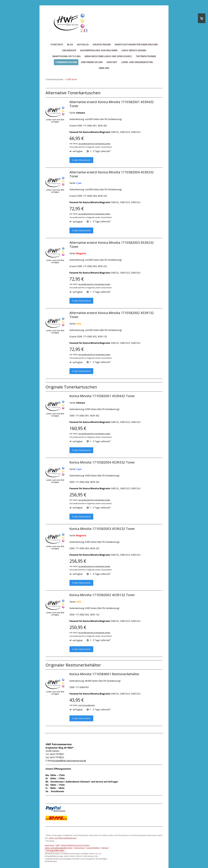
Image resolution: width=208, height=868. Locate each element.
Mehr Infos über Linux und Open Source (108, 56)
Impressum (49, 845)
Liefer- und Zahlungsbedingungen (63, 838)
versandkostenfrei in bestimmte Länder (94, 144)
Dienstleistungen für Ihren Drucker (136, 45)
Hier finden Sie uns (92, 62)
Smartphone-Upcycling (66, 56)
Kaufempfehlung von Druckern (99, 50)
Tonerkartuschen (66, 62)
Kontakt (112, 62)
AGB (58, 845)
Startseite (57, 45)
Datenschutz (79, 848)
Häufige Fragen (102, 45)
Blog (70, 45)
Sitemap (105, 848)
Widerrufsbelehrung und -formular (75, 845)
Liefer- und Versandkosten (137, 62)
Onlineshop (69, 50)
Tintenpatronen (146, 56)
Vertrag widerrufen (55, 851)
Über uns (104, 68)
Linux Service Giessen (134, 50)
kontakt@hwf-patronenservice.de (69, 761)
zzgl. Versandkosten (87, 705)
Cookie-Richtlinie (93, 848)
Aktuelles (83, 45)
